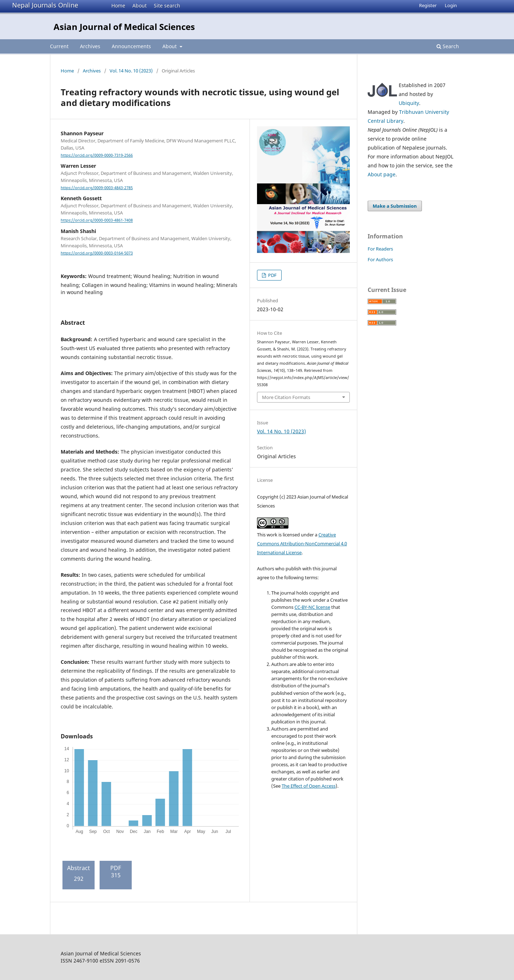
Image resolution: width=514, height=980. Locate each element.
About (140, 6)
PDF (272, 275)
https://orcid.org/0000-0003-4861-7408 (97, 221)
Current (59, 46)
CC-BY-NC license (312, 607)
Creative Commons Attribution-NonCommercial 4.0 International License (302, 544)
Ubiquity (409, 103)
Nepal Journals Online (45, 5)
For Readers (380, 249)
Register (428, 5)
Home (118, 6)
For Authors (380, 259)
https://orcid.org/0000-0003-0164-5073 (97, 253)
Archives (90, 46)
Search (448, 46)
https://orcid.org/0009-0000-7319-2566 (97, 155)
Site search (167, 6)
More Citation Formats (286, 397)
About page (382, 174)
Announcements (131, 46)
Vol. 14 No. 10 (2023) (131, 71)
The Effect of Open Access (309, 786)
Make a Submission (395, 206)
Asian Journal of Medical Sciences (124, 27)
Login (451, 5)
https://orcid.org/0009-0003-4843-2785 (97, 188)
